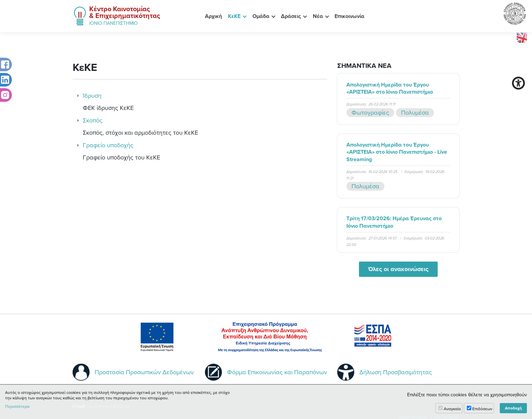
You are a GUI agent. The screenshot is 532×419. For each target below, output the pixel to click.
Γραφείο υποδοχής (108, 145)
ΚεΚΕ (234, 16)
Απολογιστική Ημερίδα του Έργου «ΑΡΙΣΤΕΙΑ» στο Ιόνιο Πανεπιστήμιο (390, 88)
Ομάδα (261, 16)
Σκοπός (93, 120)
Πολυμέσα (415, 112)
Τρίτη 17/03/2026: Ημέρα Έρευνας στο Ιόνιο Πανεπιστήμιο (394, 222)
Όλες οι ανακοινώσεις (398, 269)
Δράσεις (291, 16)
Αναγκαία (452, 409)
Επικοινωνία (349, 16)
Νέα (318, 16)
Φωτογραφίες (370, 112)
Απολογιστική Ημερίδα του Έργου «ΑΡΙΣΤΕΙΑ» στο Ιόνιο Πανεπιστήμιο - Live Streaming (397, 152)
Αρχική (213, 16)
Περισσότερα (17, 406)
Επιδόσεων (482, 409)
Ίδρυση (92, 96)
